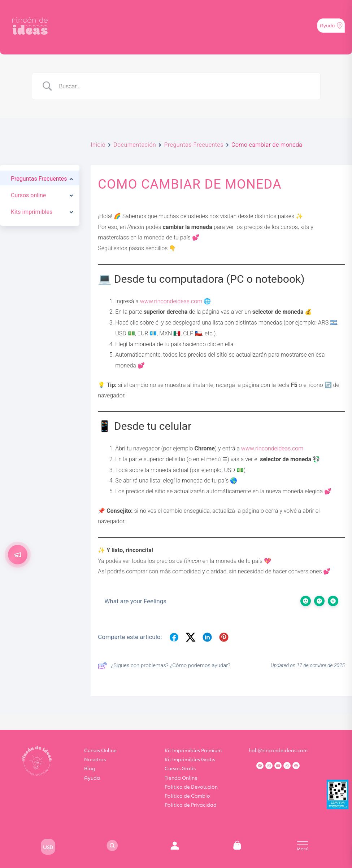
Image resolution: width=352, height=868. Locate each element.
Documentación (135, 145)
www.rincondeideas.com (171, 301)
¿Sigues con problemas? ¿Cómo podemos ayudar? (164, 666)
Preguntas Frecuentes (194, 145)
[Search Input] (185, 86)
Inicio (98, 145)
